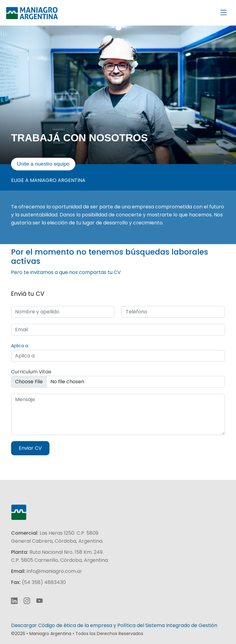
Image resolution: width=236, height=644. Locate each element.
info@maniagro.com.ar (54, 571)
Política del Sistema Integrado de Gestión (167, 625)
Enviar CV (30, 448)
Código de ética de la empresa (75, 625)
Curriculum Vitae (31, 372)
